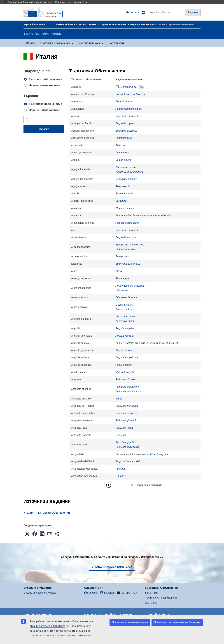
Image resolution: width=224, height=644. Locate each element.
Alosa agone (122, 153)
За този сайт (116, 43)
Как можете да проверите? (71, 2)
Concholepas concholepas (130, 94)
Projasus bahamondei (128, 461)
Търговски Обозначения (113, 24)
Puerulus (120, 469)
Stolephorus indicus (126, 249)
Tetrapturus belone (126, 167)
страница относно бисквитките (47, 626)
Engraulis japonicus (126, 131)
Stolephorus (122, 256)
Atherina (120, 145)
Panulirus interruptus (127, 406)
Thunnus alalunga (125, 208)
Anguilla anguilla (125, 328)
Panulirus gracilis (125, 442)
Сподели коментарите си (112, 567)
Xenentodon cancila (127, 179)
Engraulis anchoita (126, 237)
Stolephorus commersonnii (130, 245)
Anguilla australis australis (163, 343)
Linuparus (121, 476)
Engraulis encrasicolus (128, 116)
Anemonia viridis (125, 321)
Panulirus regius (125, 428)
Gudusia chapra (124, 305)
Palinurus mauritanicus (128, 391)
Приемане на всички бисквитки (130, 622)
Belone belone (124, 160)
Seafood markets (87, 24)
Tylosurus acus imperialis (129, 172)
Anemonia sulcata (125, 317)
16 (132, 485)
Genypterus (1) (129, 87)
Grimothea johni (159, 454)
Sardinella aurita (125, 194)
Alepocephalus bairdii (127, 223)
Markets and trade (65, 24)
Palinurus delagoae (126, 413)
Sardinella (121, 201)
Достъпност (152, 603)
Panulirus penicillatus (127, 447)
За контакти (152, 593)
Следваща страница (150, 485)
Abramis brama (124, 101)
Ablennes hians (124, 186)
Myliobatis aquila (125, 372)
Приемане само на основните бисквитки (177, 622)
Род (141, 87)
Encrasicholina (124, 138)
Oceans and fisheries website (40, 593)
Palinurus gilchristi (126, 420)
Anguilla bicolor (124, 365)
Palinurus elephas (125, 379)
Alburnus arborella (160, 215)
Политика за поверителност (161, 598)
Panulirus (121, 435)
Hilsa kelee (122, 290)
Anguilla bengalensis (127, 358)
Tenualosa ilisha (124, 309)
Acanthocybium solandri (129, 109)
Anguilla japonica (125, 350)
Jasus (119, 399)
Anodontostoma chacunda (130, 286)
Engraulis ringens (125, 123)
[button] (27, 534)
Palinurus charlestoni (127, 387)
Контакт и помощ (89, 43)
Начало (30, 43)
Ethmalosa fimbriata (127, 297)
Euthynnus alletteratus (128, 264)
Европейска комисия (35, 24)
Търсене (193, 12)
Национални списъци (142, 24)
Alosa (119, 271)
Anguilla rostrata (125, 336)
